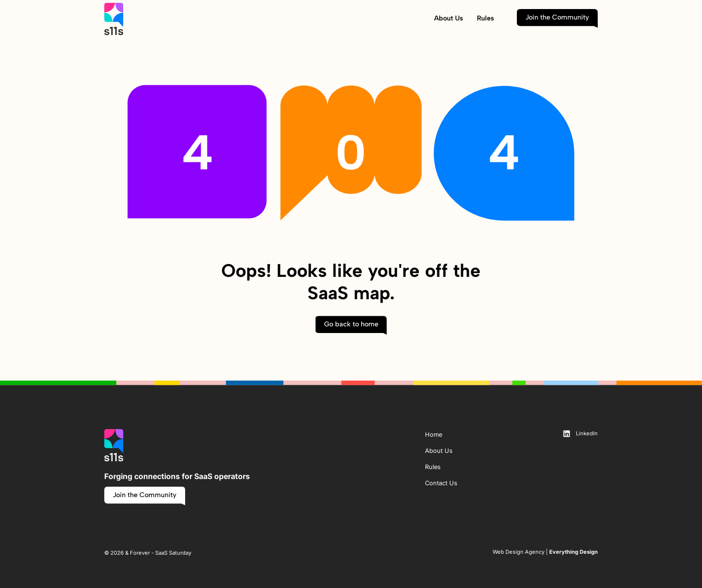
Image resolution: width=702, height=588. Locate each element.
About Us (449, 18)
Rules (485, 18)
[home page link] (114, 18)
